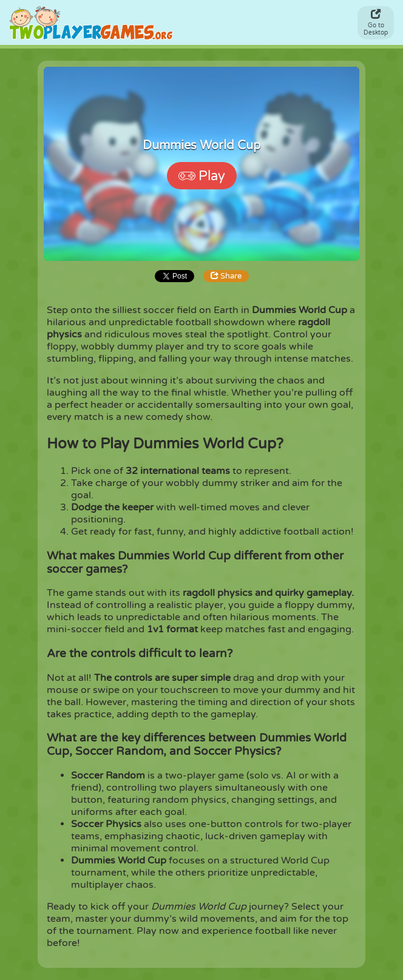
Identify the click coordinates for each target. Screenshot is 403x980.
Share (226, 276)
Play (202, 176)
